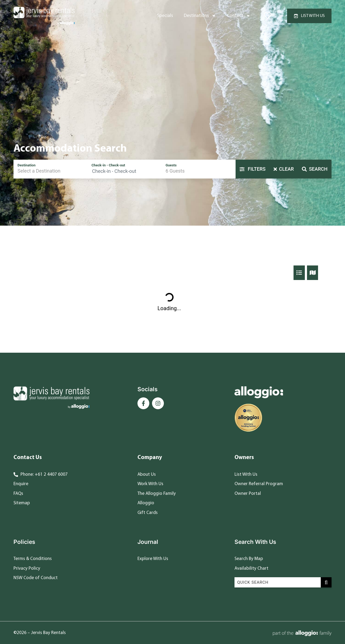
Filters (253, 169)
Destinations (200, 16)
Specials (165, 16)
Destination (27, 165)
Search (315, 169)
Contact (239, 16)
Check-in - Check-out (108, 165)
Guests (171, 165)
